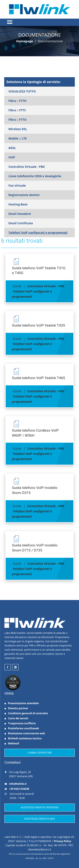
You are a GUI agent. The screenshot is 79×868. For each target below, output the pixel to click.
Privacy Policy (62, 841)
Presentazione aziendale (22, 703)
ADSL (12, 148)
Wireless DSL (18, 129)
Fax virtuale (17, 185)
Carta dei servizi (16, 718)
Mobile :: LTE (18, 138)
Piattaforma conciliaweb (22, 728)
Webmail (12, 743)
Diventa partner (16, 708)
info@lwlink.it (15, 784)
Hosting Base (18, 204)
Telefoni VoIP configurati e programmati (38, 233)
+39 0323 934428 (17, 789)
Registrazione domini (24, 195)
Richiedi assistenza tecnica (23, 738)
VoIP (12, 157)
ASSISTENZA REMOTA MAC (40, 819)
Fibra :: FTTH (17, 101)
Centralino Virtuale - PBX (27, 167)
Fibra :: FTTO (17, 120)
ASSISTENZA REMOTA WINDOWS (39, 807)
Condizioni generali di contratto (26, 713)
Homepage (25, 41)
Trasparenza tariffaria (20, 723)
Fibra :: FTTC (17, 110)
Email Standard (20, 214)
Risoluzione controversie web (25, 733)
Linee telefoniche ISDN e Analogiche (35, 176)
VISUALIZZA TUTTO (22, 91)
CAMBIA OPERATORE (40, 753)
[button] (39, 20)
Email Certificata (21, 223)
